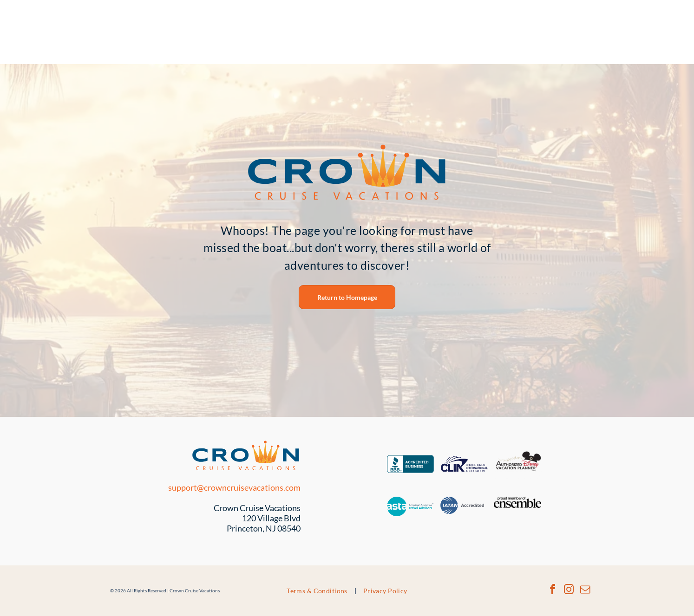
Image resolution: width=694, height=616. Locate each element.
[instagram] (569, 591)
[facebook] (552, 591)
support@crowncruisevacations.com (234, 487)
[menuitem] (318, 591)
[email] (585, 591)
